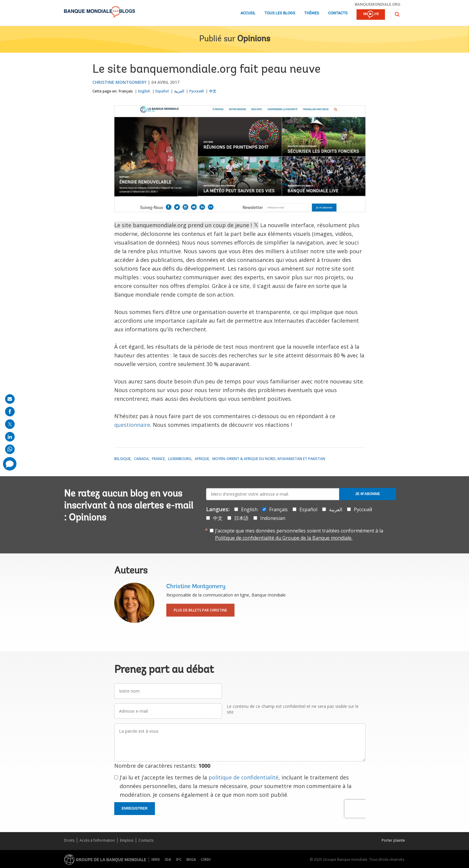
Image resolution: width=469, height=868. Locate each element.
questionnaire (132, 425)
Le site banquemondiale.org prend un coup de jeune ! (186, 225)
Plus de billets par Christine (200, 610)
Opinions (254, 39)
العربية (179, 91)
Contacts (338, 13)
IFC (179, 859)
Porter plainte (393, 840)
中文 (213, 91)
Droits (69, 840)
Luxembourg (180, 459)
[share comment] (10, 464)
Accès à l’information (97, 840)
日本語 (241, 518)
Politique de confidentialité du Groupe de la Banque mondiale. (284, 538)
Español (162, 91)
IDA (168, 859)
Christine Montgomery (119, 82)
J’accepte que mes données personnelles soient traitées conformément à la (299, 534)
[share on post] (10, 424)
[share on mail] (10, 399)
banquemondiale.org (378, 4)
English (144, 91)
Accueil (248, 13)
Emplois (127, 840)
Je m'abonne (367, 494)
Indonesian (273, 518)
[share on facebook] (10, 412)
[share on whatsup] (10, 449)
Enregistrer (135, 808)
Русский (197, 91)
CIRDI (206, 859)
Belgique (122, 459)
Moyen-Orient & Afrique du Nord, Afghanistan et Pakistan (269, 459)
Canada (141, 459)
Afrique (202, 459)
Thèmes (312, 13)
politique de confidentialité (243, 777)
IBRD (156, 859)
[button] (397, 14)
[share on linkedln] (10, 437)
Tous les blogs (280, 13)
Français (126, 91)
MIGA (191, 859)
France (158, 459)
